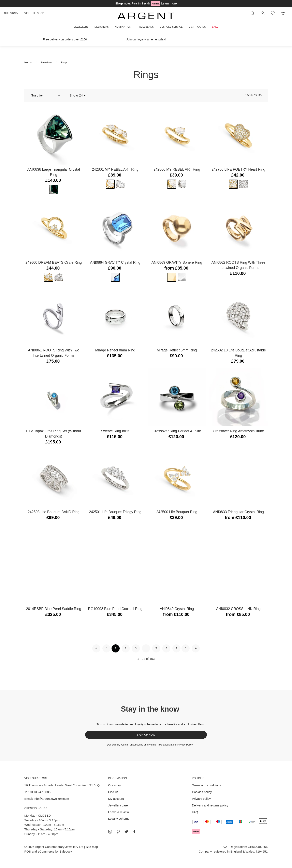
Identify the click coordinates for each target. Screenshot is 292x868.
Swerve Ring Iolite (115, 431)
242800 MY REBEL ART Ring (177, 169)
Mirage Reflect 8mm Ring (115, 350)
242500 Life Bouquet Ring (177, 512)
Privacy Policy (185, 745)
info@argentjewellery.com (51, 799)
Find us (113, 792)
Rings (64, 62)
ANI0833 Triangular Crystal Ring (238, 512)
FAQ (195, 812)
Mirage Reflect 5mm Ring (177, 350)
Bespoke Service (171, 27)
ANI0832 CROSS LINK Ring (238, 609)
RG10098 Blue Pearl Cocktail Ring (115, 609)
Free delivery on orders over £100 (65, 39)
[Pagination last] (196, 648)
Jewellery (81, 27)
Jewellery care (118, 805)
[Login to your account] (263, 13)
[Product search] (252, 13)
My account (116, 799)
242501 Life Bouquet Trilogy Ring (115, 512)
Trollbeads (145, 27)
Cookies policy (202, 792)
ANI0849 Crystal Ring (177, 609)
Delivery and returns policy (210, 805)
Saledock (66, 851)
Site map (92, 847)
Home (28, 62)
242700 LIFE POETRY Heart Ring (238, 169)
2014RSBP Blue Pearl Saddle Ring (54, 609)
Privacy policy (201, 799)
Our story (11, 13)
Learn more (169, 3)
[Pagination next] (186, 648)
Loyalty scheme (119, 819)
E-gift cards (197, 27)
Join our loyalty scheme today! (146, 39)
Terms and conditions (206, 785)
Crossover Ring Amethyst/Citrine (238, 431)
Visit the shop (34, 13)
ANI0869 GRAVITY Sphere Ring (177, 262)
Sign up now (146, 735)
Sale (215, 27)
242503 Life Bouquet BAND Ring (54, 512)
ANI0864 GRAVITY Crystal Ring (115, 262)
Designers (102, 27)
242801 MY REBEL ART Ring (115, 169)
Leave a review (118, 812)
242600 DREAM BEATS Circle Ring (54, 262)
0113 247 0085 (40, 792)
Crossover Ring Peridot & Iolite (177, 431)
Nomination (123, 27)
